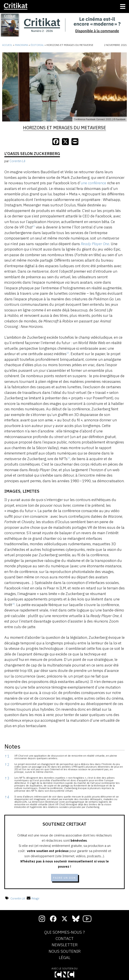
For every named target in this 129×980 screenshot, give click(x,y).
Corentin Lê (18, 898)
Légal (65, 958)
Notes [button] (12, 746)
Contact (65, 939)
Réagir (33, 898)
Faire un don (64, 878)
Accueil (7, 45)
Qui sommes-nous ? (65, 932)
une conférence (93, 183)
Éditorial (37, 45)
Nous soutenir (65, 951)
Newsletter (65, 945)
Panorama (21, 45)
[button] (34, 227)
